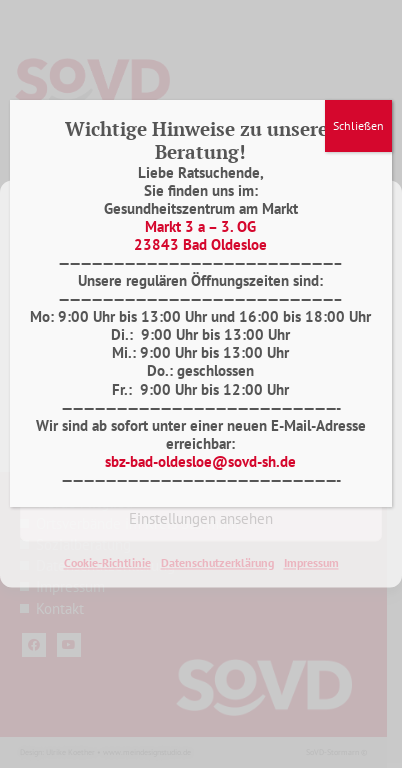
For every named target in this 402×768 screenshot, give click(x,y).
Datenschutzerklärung (217, 562)
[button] (372, 205)
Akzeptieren (201, 408)
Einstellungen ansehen (201, 518)
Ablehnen (201, 463)
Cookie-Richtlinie (107, 562)
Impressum (311, 562)
